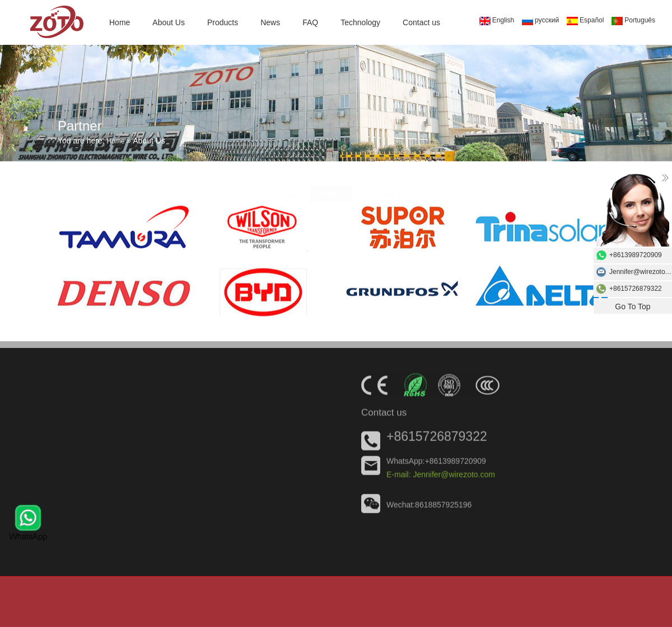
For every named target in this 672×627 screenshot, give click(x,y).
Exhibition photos (392, 189)
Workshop (213, 189)
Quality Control (274, 189)
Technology (360, 22)
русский (540, 21)
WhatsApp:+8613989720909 (436, 462)
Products (223, 22)
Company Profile (95, 189)
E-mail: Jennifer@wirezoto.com (441, 476)
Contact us (421, 22)
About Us (169, 22)
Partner (331, 189)
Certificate (160, 189)
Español (585, 21)
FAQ (310, 22)
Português (633, 21)
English (497, 21)
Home (120, 22)
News (270, 22)
